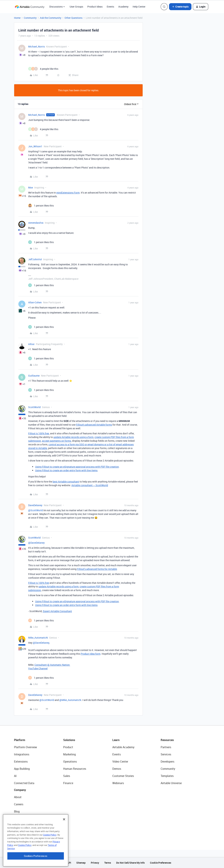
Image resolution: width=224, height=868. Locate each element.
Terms (108, 863)
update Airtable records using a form (73, 437)
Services (166, 754)
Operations (70, 762)
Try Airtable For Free (26, 833)
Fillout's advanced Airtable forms (94, 425)
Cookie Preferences (161, 863)
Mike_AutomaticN (38, 638)
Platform (20, 740)
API (69, 863)
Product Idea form (91, 654)
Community (30, 18)
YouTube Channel (38, 668)
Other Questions (73, 18)
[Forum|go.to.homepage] (30, 7)
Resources (167, 740)
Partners (166, 747)
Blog (17, 811)
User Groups (76, 7)
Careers (19, 804)
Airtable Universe (171, 783)
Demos (117, 769)
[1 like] (41, 206)
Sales (67, 776)
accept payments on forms (57, 441)
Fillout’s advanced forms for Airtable (97, 569)
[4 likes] (43, 69)
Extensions (21, 762)
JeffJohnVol (35, 259)
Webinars (118, 783)
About (18, 797)
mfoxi (31, 344)
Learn (116, 740)
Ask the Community (51, 18)
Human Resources (75, 769)
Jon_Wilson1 (35, 146)
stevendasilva (36, 223)
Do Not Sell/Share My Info (130, 863)
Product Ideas (95, 7)
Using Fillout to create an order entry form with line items (66, 470)
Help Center (139, 7)
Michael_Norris (36, 46)
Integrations (22, 754)
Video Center (120, 762)
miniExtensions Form (68, 193)
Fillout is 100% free (39, 433)
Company (20, 790)
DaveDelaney (35, 505)
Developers (167, 762)
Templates (167, 776)
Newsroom (21, 826)
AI (15, 776)
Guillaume (34, 376)
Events (110, 7)
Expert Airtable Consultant (57, 611)
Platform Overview (25, 747)
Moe (31, 187)
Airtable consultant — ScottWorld (90, 485)
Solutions (69, 740)
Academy (123, 7)
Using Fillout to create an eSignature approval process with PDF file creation (77, 467)
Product (68, 747)
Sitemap (81, 863)
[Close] (64, 838)
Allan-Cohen (35, 302)
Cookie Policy (50, 854)
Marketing (69, 754)
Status (18, 819)
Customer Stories (123, 776)
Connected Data (24, 783)
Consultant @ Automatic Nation (52, 665)
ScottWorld (34, 407)
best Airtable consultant (66, 482)
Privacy (95, 863)
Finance (68, 783)
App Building (22, 769)
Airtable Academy (123, 747)
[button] (180, 7)
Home (17, 18)
